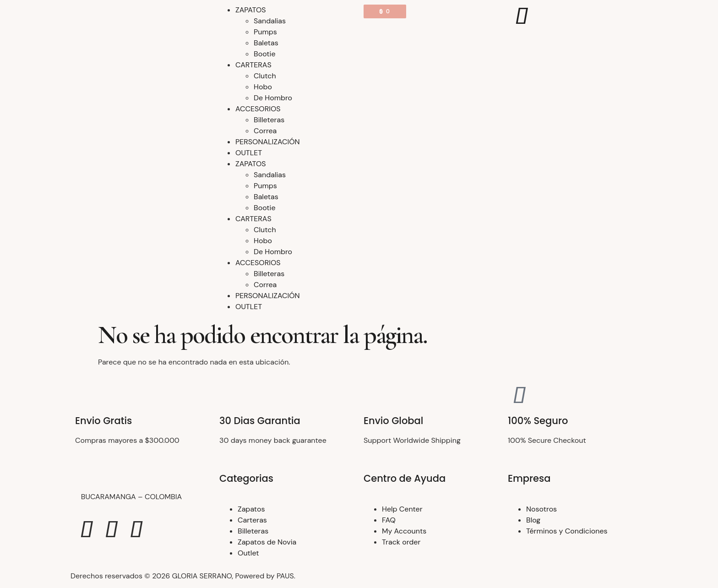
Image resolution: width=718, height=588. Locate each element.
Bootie (265, 54)
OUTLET (249, 153)
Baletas (266, 43)
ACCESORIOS (258, 109)
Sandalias (270, 21)
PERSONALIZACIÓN (268, 142)
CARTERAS (253, 65)
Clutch (265, 76)
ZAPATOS (251, 10)
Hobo (263, 87)
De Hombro (273, 98)
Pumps (265, 32)
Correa (265, 131)
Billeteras (269, 120)
